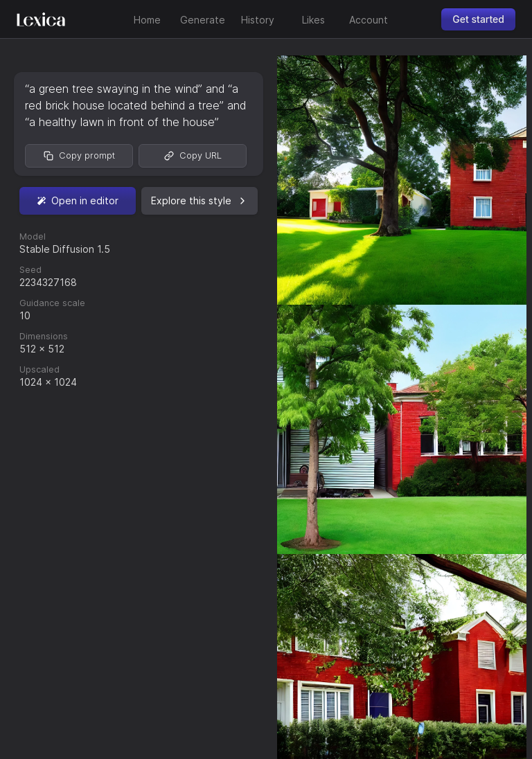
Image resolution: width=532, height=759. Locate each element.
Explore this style (199, 200)
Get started (478, 19)
